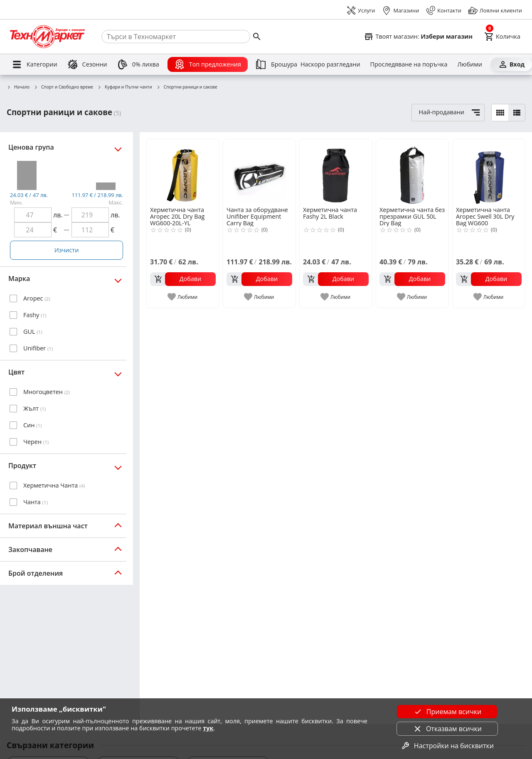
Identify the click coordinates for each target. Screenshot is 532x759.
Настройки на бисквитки (447, 746)
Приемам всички (447, 712)
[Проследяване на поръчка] (409, 64)
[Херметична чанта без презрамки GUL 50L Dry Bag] (412, 172)
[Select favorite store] (418, 37)
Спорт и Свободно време (63, 87)
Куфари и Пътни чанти (125, 87)
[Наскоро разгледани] (330, 64)
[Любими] (469, 64)
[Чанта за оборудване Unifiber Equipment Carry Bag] (259, 172)
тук (208, 728)
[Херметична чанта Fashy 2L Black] (336, 172)
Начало (18, 87)
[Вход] (511, 64)
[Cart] (502, 37)
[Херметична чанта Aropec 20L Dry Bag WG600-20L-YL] (183, 172)
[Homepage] (47, 37)
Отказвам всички (447, 729)
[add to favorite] (183, 297)
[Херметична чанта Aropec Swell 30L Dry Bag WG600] (489, 172)
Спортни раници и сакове (187, 87)
